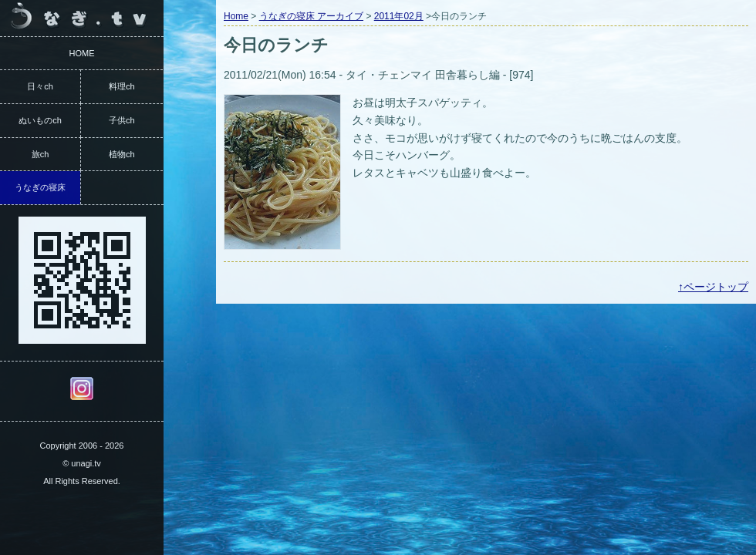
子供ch (122, 120)
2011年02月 (399, 16)
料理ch (122, 86)
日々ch (40, 86)
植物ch (122, 154)
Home (236, 16)
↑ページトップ (713, 287)
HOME (82, 53)
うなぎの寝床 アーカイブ (311, 16)
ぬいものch (40, 120)
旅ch (40, 154)
